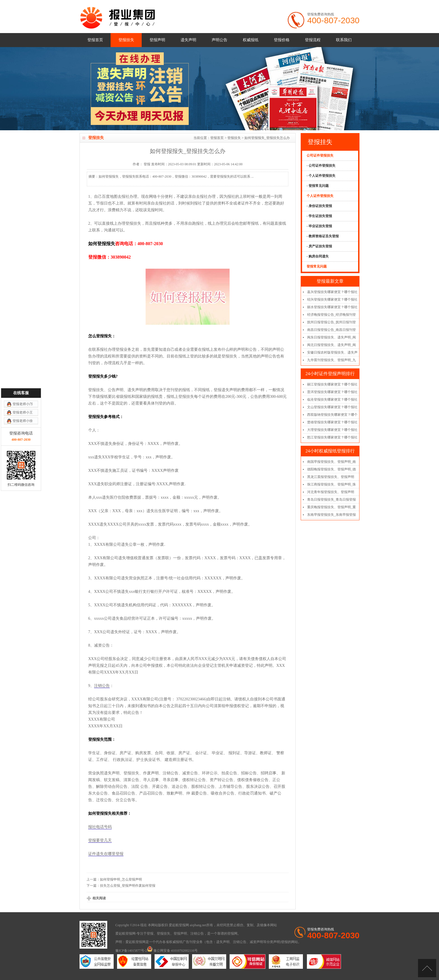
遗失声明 (188, 40)
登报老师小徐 (23, 424)
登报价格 (282, 40)
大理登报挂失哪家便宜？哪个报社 (332, 430)
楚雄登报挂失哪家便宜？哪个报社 (332, 422)
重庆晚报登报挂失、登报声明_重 (331, 507)
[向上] (427, 968)
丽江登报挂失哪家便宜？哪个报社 (332, 384)
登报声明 (157, 40)
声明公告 (219, 40)
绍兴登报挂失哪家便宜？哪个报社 (332, 299)
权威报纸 (251, 40)
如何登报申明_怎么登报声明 (121, 879)
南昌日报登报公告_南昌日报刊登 (331, 330)
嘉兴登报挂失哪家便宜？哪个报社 (332, 292)
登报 (150, 933)
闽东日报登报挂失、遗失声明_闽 (331, 337)
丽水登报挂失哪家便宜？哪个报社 (332, 307)
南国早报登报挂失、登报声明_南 (331, 462)
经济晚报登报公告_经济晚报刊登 (331, 315)
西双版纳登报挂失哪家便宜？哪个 (332, 415)
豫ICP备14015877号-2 (131, 951)
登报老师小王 (23, 416)
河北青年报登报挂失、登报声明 (331, 492)
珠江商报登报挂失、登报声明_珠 (331, 484)
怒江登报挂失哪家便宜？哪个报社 (332, 437)
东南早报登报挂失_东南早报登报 (331, 515)
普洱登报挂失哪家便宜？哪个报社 (332, 392)
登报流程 (313, 40)
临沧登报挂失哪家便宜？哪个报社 (332, 400)
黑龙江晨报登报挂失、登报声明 (331, 477)
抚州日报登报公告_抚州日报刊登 (331, 322)
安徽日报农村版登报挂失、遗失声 (332, 352)
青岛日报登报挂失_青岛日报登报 (331, 500)
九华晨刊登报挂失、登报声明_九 (331, 360)
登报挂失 (126, 40)
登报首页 (95, 40)
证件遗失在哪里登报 (106, 854)
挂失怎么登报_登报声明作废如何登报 (128, 886)
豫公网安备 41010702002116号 (172, 951)
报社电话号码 (100, 827)
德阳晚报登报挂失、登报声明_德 (331, 469)
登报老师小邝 (23, 408)
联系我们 (344, 40)
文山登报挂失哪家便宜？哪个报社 (332, 407)
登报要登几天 (100, 840)
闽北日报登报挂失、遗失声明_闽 (331, 345)
